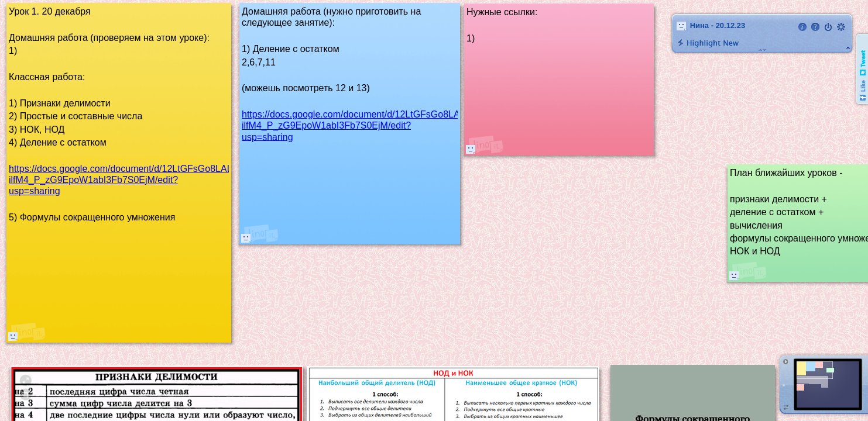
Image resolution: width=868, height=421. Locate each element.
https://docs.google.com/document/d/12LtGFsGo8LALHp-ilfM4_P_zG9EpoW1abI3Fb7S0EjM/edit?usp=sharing (361, 125)
